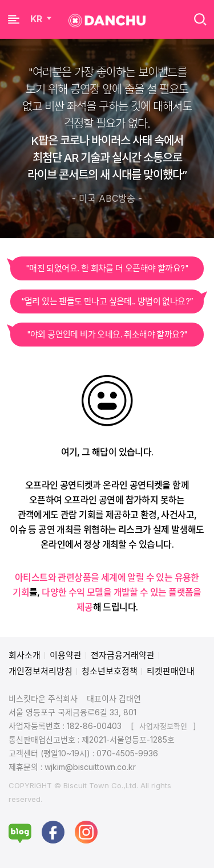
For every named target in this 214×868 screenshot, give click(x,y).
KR (42, 19)
